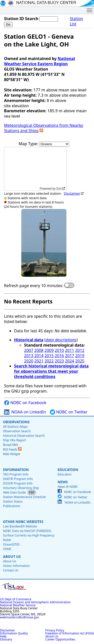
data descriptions (61, 340)
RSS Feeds (12, 449)
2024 (70, 361)
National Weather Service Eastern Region (39, 61)
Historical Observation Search (24, 436)
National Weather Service (18, 605)
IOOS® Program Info (18, 483)
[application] (35, 169)
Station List (76, 21)
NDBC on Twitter (69, 412)
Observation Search (17, 431)
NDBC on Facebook (25, 403)
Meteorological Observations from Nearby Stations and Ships (44, 128)
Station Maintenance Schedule (24, 497)
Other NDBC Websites (23, 522)
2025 (80, 361)
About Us (12, 556)
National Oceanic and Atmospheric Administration (35, 602)
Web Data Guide (14, 492)
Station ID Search (21, 19)
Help (3, 636)
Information (16, 470)
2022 (49, 361)
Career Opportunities (60, 639)
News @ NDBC (68, 487)
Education (68, 470)
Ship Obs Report (14, 440)
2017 (70, 356)
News (63, 482)
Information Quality (14, 633)
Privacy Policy (55, 630)
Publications (12, 506)
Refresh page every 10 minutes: (34, 286)
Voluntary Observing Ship (21, 488)
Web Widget (12, 454)
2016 (59, 356)
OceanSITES (11, 544)
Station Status (13, 501)
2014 (39, 356)
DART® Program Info (18, 479)
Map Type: (29, 144)
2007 (29, 350)
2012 (80, 350)
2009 (49, 350)
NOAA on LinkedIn (25, 412)
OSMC (7, 549)
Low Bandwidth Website (20, 526)
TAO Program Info (16, 474)
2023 (59, 361)
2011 (70, 350)
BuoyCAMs (11, 445)
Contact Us (11, 570)
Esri (59, 189)
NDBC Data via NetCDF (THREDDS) (27, 531)
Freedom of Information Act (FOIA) (70, 633)
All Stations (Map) (15, 427)
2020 (29, 361)
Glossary (6, 639)
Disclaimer (72, 193)
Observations (16, 422)
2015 (49, 356)
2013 (29, 356)
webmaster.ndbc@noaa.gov (19, 617)
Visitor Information (16, 566)
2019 (80, 356)
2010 (59, 350)
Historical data (29, 340)
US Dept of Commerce (16, 599)
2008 (39, 350)
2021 (39, 361)
